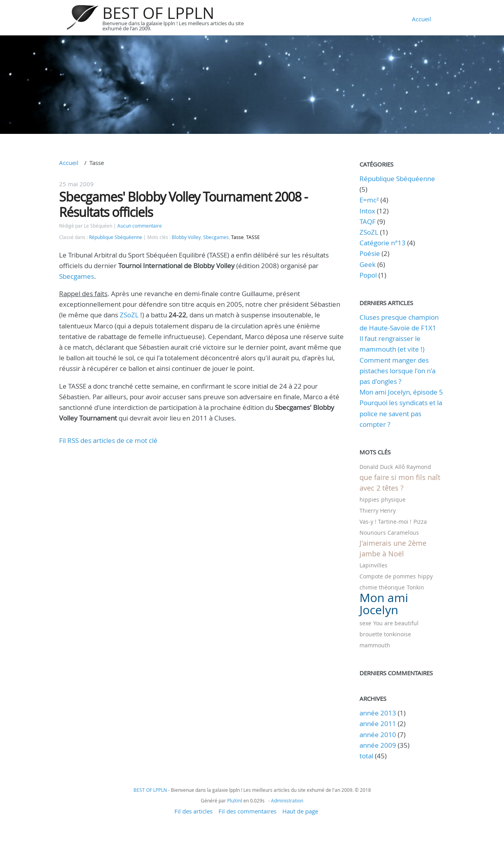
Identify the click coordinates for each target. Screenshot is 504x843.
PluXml (235, 800)
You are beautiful (396, 623)
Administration (287, 800)
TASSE (253, 237)
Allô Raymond (413, 467)
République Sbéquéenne (116, 237)
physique (393, 499)
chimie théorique (382, 587)
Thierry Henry (378, 510)
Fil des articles (194, 811)
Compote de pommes (388, 576)
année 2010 (378, 735)
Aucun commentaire (140, 226)
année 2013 (378, 713)
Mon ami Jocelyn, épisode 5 (401, 392)
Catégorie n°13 (383, 243)
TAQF (368, 221)
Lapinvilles (373, 565)
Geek (368, 264)
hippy (425, 576)
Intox (367, 211)
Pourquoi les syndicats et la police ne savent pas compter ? (401, 413)
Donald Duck (376, 467)
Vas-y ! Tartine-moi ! (385, 522)
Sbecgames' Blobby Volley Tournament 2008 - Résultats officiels (183, 204)
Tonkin (415, 587)
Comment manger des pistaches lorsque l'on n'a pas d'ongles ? (397, 371)
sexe (365, 623)
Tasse (237, 237)
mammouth (375, 645)
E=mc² (369, 200)
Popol (368, 275)
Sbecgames (216, 237)
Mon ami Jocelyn (384, 604)
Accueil (422, 19)
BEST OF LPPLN (158, 13)
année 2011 (378, 723)
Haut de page (300, 811)
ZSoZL (129, 315)
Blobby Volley (186, 237)
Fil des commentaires (247, 811)
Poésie (370, 253)
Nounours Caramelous (389, 533)
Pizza (420, 522)
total (367, 756)
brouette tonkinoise (385, 634)
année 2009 (378, 745)
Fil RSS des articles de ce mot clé (108, 440)
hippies (369, 499)
